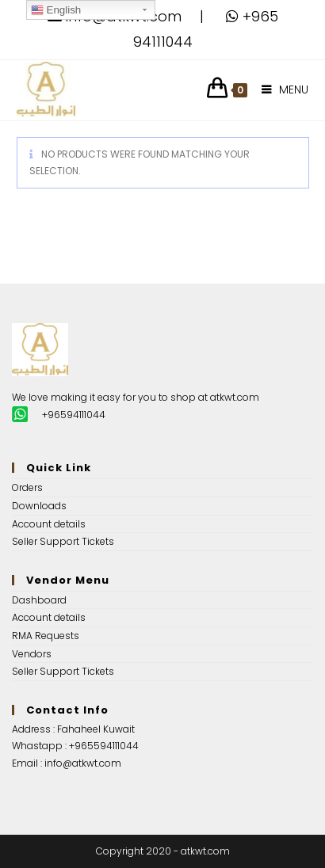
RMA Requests (46, 636)
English (56, 10)
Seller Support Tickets (63, 541)
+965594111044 (104, 746)
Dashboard (39, 600)
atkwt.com (235, 397)
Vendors (32, 654)
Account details (49, 524)
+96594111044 (74, 415)
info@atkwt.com (83, 763)
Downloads (39, 506)
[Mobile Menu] (279, 89)
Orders (27, 487)
